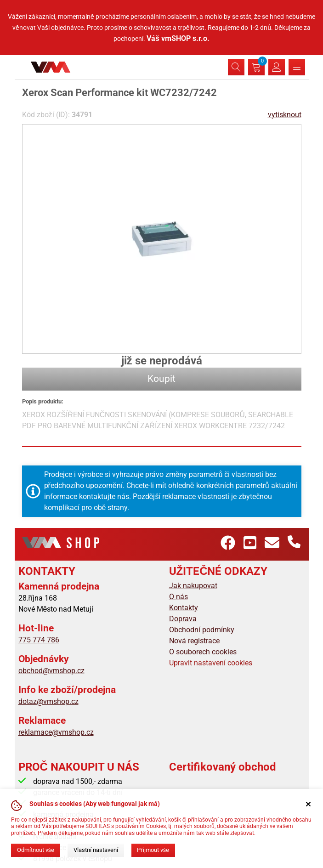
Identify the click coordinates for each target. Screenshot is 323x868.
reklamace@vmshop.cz (56, 732)
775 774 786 (39, 640)
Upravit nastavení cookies (211, 663)
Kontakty (184, 608)
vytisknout (285, 115)
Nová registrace (194, 641)
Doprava (183, 619)
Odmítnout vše (36, 850)
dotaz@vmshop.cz (48, 701)
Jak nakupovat (193, 586)
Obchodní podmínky (202, 630)
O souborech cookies (203, 652)
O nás (178, 597)
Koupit (161, 379)
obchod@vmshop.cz (51, 671)
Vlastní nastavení (96, 850)
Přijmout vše (153, 850)
